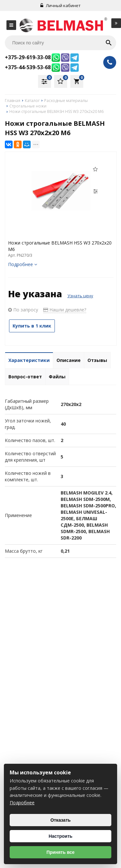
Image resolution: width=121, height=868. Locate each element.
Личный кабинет (60, 5)
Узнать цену (80, 296)
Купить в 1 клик (32, 326)
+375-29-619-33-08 (28, 57)
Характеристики (29, 360)
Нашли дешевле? (65, 310)
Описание (69, 360)
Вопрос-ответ (25, 377)
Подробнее (23, 264)
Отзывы (97, 360)
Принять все (60, 852)
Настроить (61, 836)
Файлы (57, 377)
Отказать (60, 820)
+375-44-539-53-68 (28, 67)
